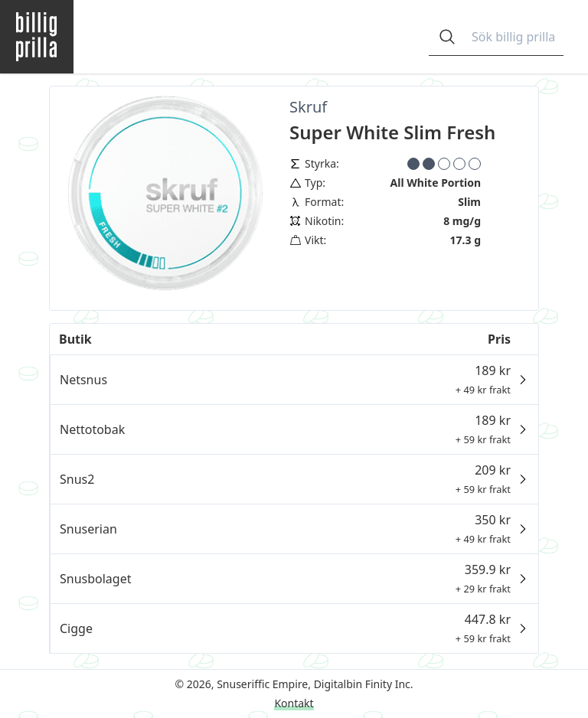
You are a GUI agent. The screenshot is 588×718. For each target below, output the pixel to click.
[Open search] (447, 37)
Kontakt (294, 703)
